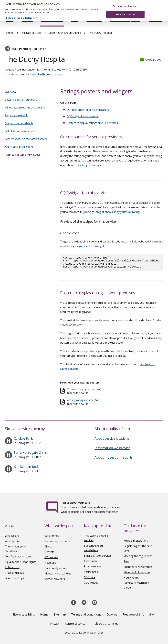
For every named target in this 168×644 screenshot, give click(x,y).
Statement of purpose (137, 572)
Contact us (155, 20)
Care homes (52, 536)
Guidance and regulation (125, 20)
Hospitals (50, 563)
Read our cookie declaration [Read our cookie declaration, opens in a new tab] (22, 10)
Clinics (48, 546)
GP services (51, 557)
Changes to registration (138, 567)
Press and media (15, 573)
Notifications (131, 578)
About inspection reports (114, 457)
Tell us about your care (76, 503)
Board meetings (14, 578)
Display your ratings (89, 165)
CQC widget (91, 583)
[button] (151, 60)
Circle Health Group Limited (65, 33)
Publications (94, 20)
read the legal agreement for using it (82, 246)
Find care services (52, 20)
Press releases (93, 566)
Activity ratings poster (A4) (83, 400)
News (75, 20)
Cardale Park (23, 438)
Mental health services (58, 573)
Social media (91, 572)
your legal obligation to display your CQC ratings (112, 212)
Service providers (55, 579)
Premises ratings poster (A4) (84, 389)
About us (27, 20)
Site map (60, 614)
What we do (12, 541)
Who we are (12, 536)
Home (10, 20)
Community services (56, 568)
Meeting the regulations (138, 556)
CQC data (89, 577)
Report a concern (77, 624)
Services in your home (58, 541)
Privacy (55, 624)
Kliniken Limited (26, 467)
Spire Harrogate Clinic (30, 452)
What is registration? (136, 541)
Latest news (91, 561)
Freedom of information (139, 614)
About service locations (112, 438)
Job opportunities (106, 624)
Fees (126, 561)
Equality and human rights (21, 562)
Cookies (112, 614)
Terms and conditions (86, 614)
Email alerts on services (98, 556)
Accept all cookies (125, 7)
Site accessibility (24, 614)
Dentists (49, 552)
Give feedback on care (18, 556)
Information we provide (112, 448)
